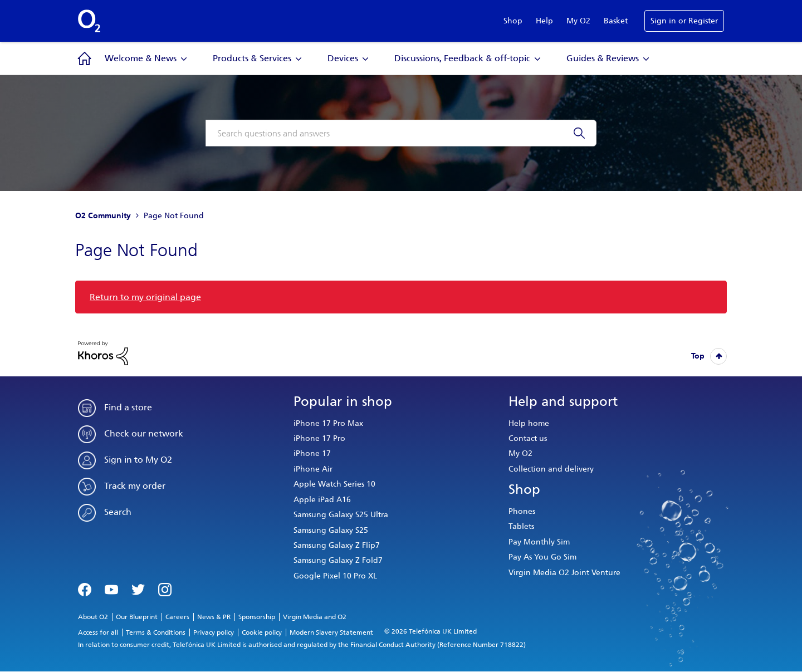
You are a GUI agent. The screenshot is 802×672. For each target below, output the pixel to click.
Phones (522, 511)
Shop (513, 21)
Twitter (138, 588)
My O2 (578, 21)
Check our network (144, 433)
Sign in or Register (684, 21)
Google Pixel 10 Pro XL (335, 576)
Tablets (521, 526)
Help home (529, 423)
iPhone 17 (312, 453)
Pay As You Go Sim (542, 557)
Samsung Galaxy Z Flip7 (337, 545)
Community (85, 58)
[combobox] (401, 133)
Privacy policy (214, 632)
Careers (177, 617)
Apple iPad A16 (322, 500)
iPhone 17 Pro (319, 438)
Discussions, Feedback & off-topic (462, 58)
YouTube (111, 588)
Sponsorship (257, 617)
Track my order (135, 486)
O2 (89, 21)
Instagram (165, 588)
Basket (616, 21)
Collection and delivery (551, 469)
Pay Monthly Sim (539, 542)
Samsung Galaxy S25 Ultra (341, 515)
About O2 (93, 617)
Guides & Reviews (603, 58)
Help (544, 21)
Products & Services (252, 58)
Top (698, 356)
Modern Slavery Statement (331, 632)
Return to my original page (145, 297)
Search (118, 512)
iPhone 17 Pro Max (328, 423)
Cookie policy (262, 632)
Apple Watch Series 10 (334, 484)
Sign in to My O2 (138, 460)
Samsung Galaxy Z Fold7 (338, 560)
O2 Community (103, 216)
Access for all (98, 632)
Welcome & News (141, 58)
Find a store (128, 407)
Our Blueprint (137, 617)
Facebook (85, 588)
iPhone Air (313, 469)
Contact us (528, 438)
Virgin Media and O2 (315, 617)
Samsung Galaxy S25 (331, 530)
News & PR (214, 617)
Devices (343, 58)
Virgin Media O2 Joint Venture (564, 573)
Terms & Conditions (156, 632)
